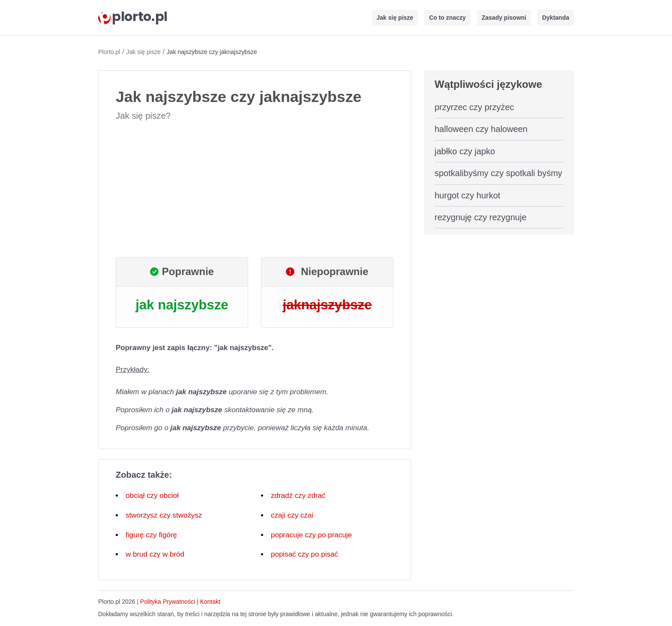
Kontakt (210, 602)
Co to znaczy (447, 18)
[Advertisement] (255, 189)
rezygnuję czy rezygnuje (481, 217)
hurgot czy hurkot (467, 195)
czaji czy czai (292, 515)
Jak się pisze (395, 18)
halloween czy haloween (481, 129)
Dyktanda (556, 18)
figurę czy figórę (151, 535)
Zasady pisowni (504, 18)
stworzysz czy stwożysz (164, 515)
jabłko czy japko (465, 151)
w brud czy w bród (155, 554)
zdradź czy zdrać (298, 496)
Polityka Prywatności (168, 602)
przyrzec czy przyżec (474, 107)
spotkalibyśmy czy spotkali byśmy (498, 173)
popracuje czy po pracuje (311, 535)
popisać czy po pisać (304, 554)
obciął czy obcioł (152, 496)
